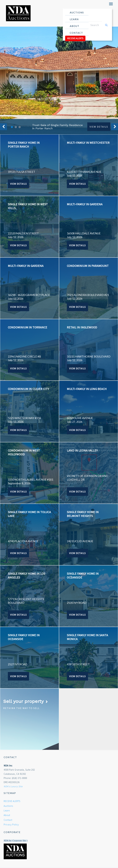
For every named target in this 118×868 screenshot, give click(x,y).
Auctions (77, 13)
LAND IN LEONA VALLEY (82, 450)
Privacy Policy (11, 825)
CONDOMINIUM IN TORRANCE (28, 327)
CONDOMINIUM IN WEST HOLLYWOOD (24, 452)
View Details (99, 127)
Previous (3, 127)
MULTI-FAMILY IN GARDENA (85, 204)
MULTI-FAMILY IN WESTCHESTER (88, 143)
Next (115, 127)
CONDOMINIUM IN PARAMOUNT (88, 266)
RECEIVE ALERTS (75, 38)
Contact (76, 33)
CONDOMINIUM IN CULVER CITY (28, 389)
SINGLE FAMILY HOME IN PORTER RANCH (24, 145)
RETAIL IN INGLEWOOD (82, 327)
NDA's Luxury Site (13, 786)
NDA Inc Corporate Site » (16, 841)
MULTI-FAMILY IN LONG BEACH (87, 389)
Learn (76, 20)
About (76, 27)
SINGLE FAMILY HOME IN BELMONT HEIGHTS (83, 514)
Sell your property (26, 701)
